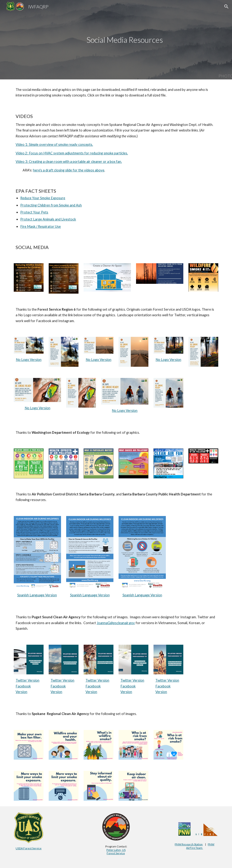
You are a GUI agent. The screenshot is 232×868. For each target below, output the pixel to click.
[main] (125, 40)
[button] (226, 7)
